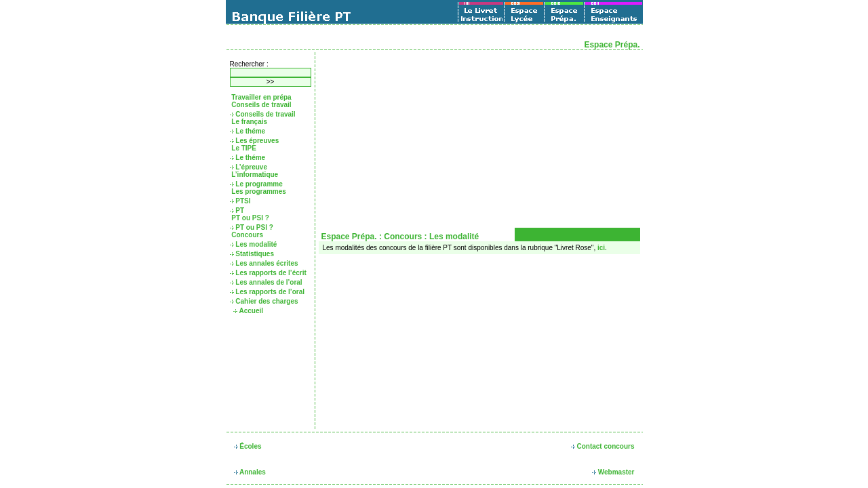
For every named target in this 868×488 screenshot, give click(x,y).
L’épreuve (249, 167)
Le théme (248, 131)
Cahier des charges (264, 301)
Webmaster (613, 472)
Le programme (256, 184)
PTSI (240, 201)
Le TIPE (243, 148)
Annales (250, 472)
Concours (246, 235)
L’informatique (254, 175)
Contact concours (603, 446)
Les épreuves (255, 141)
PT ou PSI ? (250, 218)
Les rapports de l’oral (267, 292)
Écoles (248, 446)
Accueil (248, 311)
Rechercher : (249, 64)
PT (237, 210)
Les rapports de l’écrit (268, 273)
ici (601, 248)
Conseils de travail (261, 105)
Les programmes (258, 191)
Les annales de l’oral (266, 282)
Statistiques (252, 254)
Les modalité (254, 244)
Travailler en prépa (261, 97)
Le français (249, 122)
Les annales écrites (264, 263)
